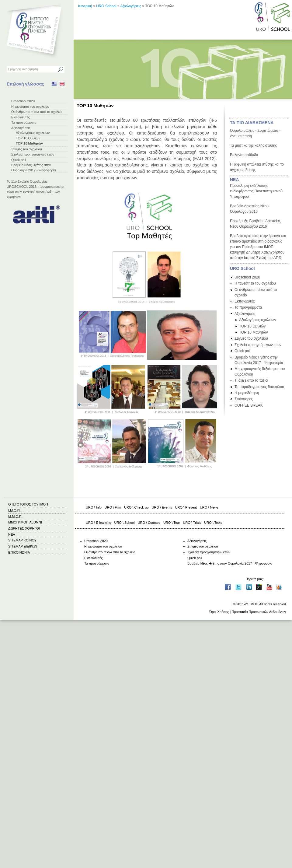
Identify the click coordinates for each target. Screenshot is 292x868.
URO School (106, 6)
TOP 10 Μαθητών (29, 143)
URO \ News (209, 507)
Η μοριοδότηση (247, 393)
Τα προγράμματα (24, 122)
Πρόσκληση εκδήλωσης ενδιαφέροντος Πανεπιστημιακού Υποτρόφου (256, 191)
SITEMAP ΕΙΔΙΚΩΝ (23, 546)
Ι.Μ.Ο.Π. (14, 510)
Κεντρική (85, 6)
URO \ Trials (192, 523)
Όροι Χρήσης (219, 612)
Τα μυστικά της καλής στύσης (253, 145)
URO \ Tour (172, 523)
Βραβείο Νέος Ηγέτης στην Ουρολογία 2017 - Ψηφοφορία (230, 563)
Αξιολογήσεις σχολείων (33, 133)
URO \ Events (162, 507)
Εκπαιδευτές (21, 117)
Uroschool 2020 (23, 101)
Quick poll (19, 160)
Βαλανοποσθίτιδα (244, 155)
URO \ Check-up (136, 507)
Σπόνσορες (244, 399)
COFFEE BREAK (249, 405)
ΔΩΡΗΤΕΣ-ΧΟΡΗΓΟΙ (24, 528)
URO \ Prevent (186, 507)
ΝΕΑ (235, 180)
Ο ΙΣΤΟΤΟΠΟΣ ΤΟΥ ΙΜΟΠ (28, 504)
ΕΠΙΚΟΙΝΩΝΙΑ (19, 552)
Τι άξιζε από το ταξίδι (251, 380)
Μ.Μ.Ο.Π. (15, 516)
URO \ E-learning (99, 523)
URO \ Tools (213, 523)
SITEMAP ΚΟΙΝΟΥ (22, 540)
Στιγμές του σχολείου (27, 149)
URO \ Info (94, 507)
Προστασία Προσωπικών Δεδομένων (259, 612)
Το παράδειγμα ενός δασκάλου (259, 387)
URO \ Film (113, 507)
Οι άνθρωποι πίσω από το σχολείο (37, 112)
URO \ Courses (149, 523)
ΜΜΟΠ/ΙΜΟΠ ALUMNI (25, 522)
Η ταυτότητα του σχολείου (30, 107)
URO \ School (125, 523)
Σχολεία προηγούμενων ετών (33, 154)
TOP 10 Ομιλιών (28, 138)
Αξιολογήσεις (21, 128)
